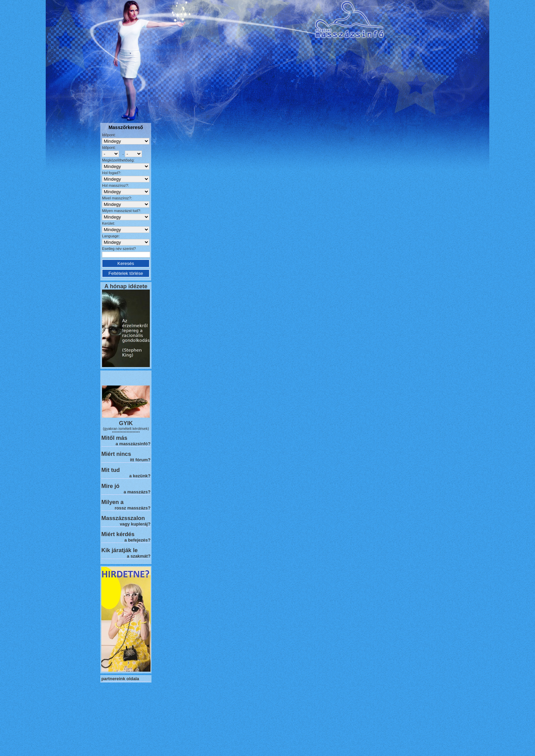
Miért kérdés (118, 534)
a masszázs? (137, 492)
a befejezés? (138, 540)
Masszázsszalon (123, 518)
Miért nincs (116, 454)
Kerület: (109, 223)
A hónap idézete (126, 286)
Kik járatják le (119, 550)
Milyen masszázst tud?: (121, 211)
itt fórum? (140, 460)
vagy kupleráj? (135, 524)
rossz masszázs (131, 508)
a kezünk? (140, 476)
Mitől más (114, 438)
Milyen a (112, 502)
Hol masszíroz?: (115, 185)
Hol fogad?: (112, 173)
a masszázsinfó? (133, 444)
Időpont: (109, 135)
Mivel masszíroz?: (117, 198)
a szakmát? (139, 556)
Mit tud (111, 470)
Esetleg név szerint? (119, 249)
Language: (111, 236)
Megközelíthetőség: (118, 160)
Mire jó (110, 486)
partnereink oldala (120, 679)
